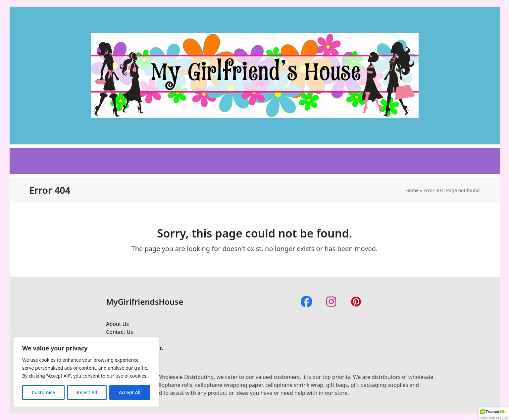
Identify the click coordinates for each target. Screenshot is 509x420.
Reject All (87, 392)
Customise (43, 392)
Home (412, 190)
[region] (86, 372)
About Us (117, 324)
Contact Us (119, 332)
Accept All (130, 392)
